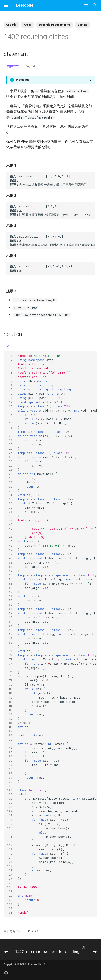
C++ (10, 346)
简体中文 (13, 66)
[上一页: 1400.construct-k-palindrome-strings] (6, 949)
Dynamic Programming (54, 25)
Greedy (11, 25)
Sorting (83, 25)
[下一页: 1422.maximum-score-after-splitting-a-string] (55, 949)
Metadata (22, 80)
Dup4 (42, 964)
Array (27, 25)
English (31, 66)
